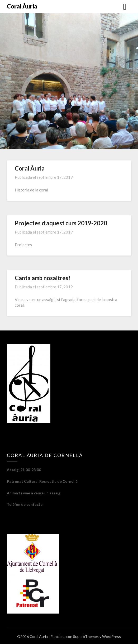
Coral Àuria (22, 6)
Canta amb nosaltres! (42, 278)
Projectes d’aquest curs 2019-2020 (61, 223)
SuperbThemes (86, 636)
